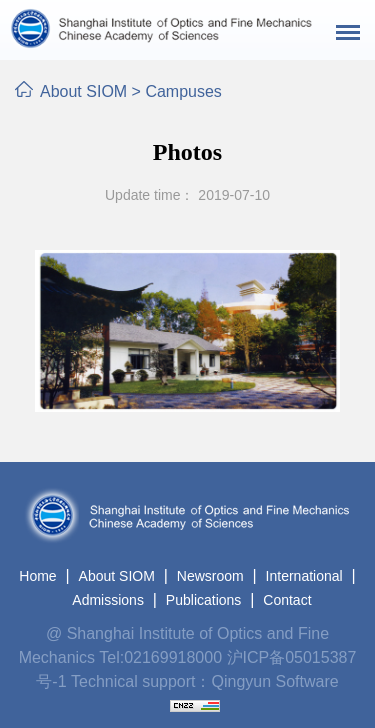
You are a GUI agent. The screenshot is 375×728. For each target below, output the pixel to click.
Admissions (108, 600)
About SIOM (83, 91)
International (304, 576)
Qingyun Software (275, 681)
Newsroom (210, 576)
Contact (287, 600)
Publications (204, 600)
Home (37, 576)
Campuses (183, 91)
